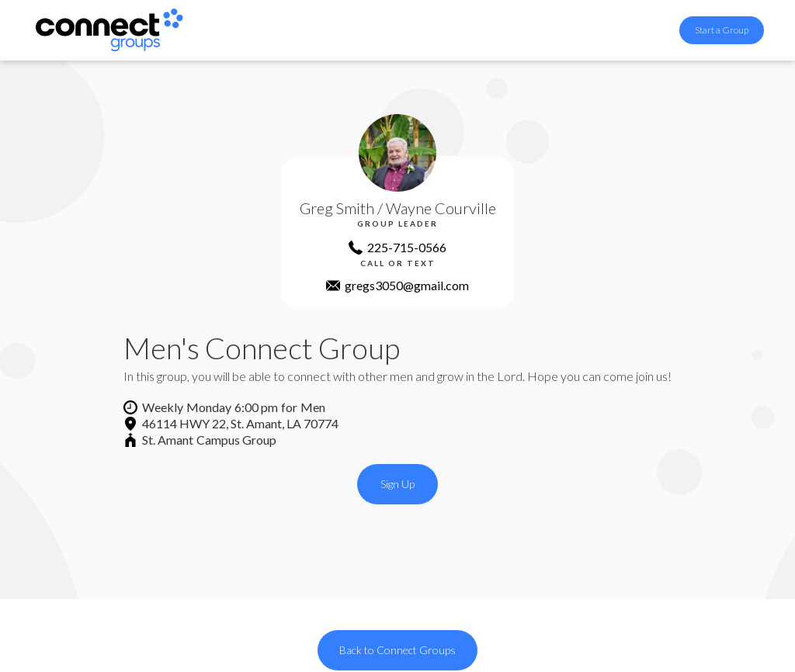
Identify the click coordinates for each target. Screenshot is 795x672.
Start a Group (722, 30)
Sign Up (397, 484)
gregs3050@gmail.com (407, 285)
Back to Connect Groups (397, 650)
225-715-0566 (407, 247)
